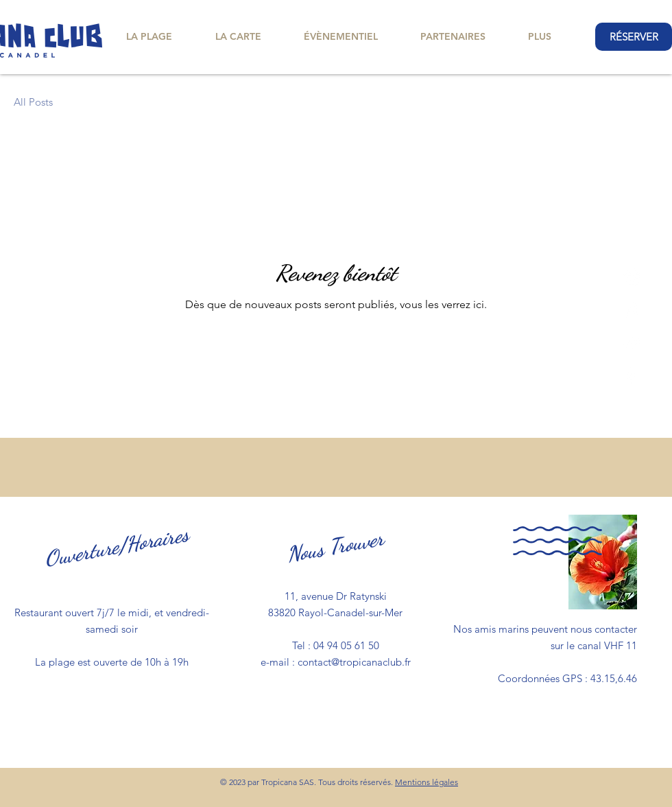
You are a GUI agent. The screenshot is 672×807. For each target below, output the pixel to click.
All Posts (33, 102)
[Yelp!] (632, 376)
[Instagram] (632, 310)
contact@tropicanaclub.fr (354, 662)
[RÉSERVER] (634, 37)
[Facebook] (632, 277)
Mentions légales (427, 782)
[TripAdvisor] (632, 343)
